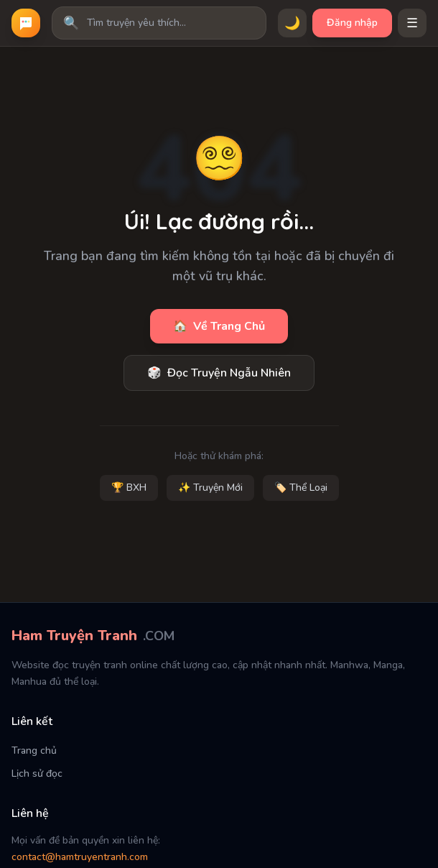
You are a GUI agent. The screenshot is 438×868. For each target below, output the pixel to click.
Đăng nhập (352, 23)
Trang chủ (34, 751)
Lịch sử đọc (37, 774)
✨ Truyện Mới (210, 488)
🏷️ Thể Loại (301, 488)
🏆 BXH (129, 488)
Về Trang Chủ (219, 326)
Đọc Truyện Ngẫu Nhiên (219, 373)
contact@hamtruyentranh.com (80, 857)
